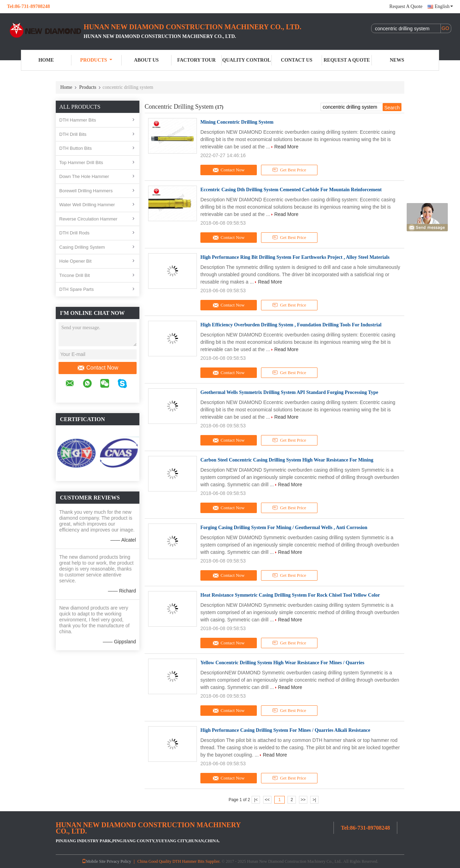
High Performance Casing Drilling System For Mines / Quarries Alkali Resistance (285, 730)
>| (314, 800)
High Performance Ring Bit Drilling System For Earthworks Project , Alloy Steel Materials (295, 257)
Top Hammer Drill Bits (81, 162)
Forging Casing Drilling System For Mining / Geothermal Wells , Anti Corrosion (284, 528)
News (397, 60)
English (444, 6)
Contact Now (98, 368)
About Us (146, 60)
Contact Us (297, 60)
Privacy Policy (119, 861)
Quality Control (247, 60)
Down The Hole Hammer (84, 176)
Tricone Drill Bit (75, 275)
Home (46, 60)
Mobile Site (94, 861)
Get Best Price (289, 170)
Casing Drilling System (82, 247)
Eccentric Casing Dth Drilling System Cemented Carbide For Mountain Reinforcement (291, 190)
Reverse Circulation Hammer (88, 219)
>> (303, 800)
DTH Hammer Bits (78, 120)
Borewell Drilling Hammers (86, 191)
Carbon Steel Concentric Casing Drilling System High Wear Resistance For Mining (287, 460)
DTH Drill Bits (73, 134)
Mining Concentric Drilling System (237, 122)
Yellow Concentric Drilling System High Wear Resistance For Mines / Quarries (282, 663)
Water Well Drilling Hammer (87, 205)
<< (267, 800)
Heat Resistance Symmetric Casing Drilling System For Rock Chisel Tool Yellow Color (290, 595)
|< (256, 800)
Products (96, 60)
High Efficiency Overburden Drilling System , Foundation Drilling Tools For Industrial (291, 325)
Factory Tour (196, 60)
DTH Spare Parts (76, 289)
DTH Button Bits (75, 148)
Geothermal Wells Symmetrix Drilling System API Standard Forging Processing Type (289, 392)
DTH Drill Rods (74, 233)
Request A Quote (406, 6)
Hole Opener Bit (75, 261)
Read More (286, 147)
